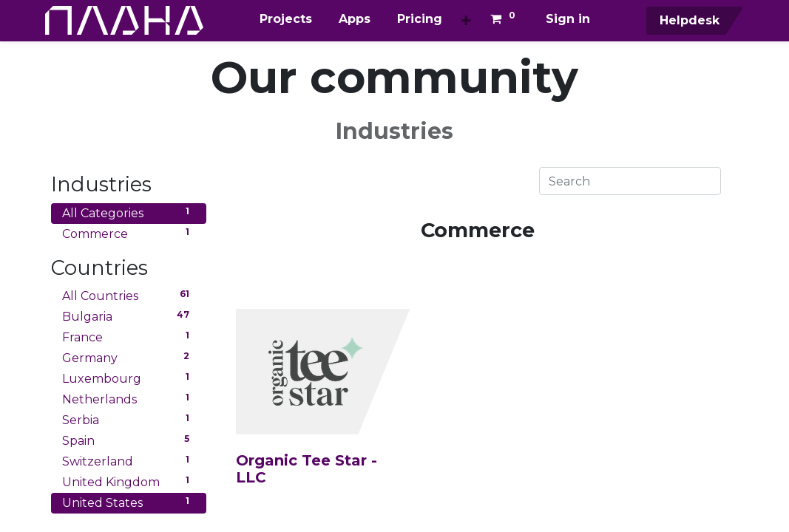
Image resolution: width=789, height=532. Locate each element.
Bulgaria (129, 316)
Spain (129, 440)
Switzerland (129, 461)
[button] (466, 21)
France (129, 337)
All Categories (129, 212)
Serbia (129, 419)
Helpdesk (683, 20)
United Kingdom (129, 481)
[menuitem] (286, 19)
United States (129, 502)
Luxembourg (129, 378)
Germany (129, 357)
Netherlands (129, 399)
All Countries (129, 295)
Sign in (568, 19)
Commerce (129, 233)
